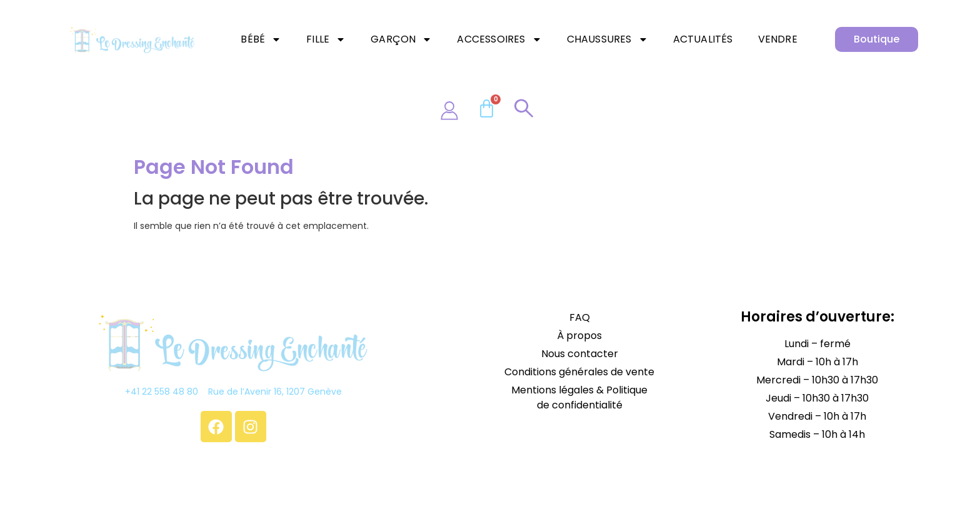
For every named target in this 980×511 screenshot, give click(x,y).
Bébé (261, 39)
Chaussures (607, 39)
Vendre (778, 39)
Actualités (703, 39)
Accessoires (499, 39)
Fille (326, 39)
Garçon (401, 39)
